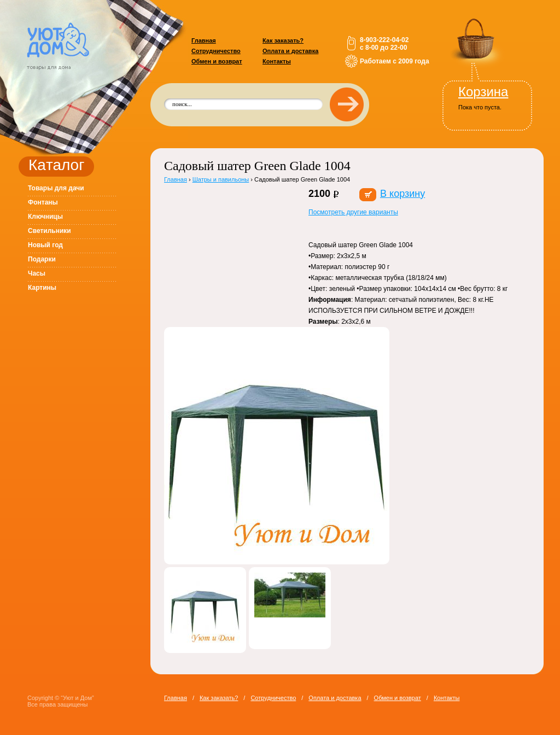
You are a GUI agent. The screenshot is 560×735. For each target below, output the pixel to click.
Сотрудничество (216, 51)
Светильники (49, 231)
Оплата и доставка (290, 51)
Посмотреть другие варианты (353, 212)
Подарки (42, 259)
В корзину (402, 194)
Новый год (45, 245)
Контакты (277, 61)
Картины (42, 288)
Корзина (483, 92)
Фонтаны (43, 202)
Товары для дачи (56, 188)
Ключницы (45, 217)
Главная (204, 40)
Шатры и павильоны (221, 179)
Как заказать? (283, 40)
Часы (37, 273)
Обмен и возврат (217, 61)
